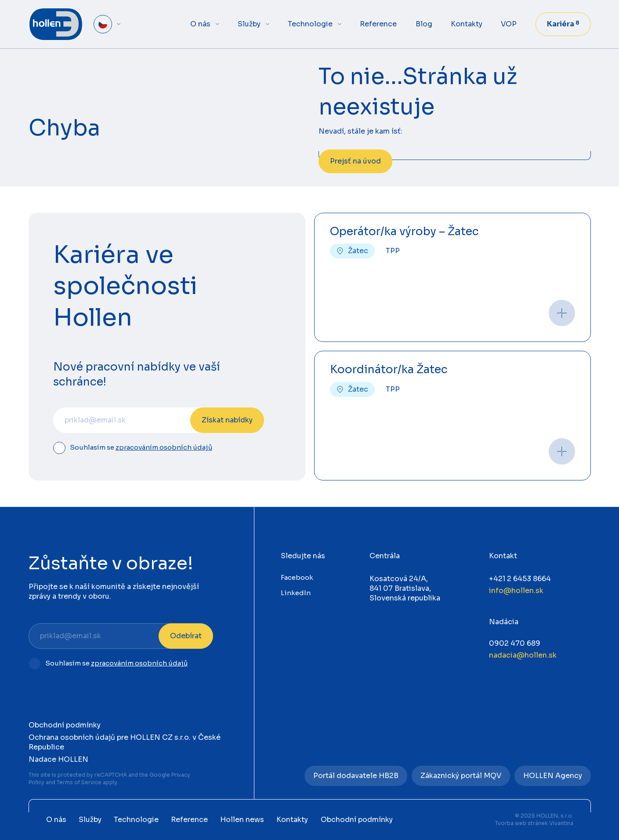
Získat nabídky (227, 420)
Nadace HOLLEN (58, 759)
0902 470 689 (515, 643)
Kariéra (563, 24)
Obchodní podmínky (65, 725)
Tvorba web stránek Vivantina (534, 823)
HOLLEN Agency (553, 776)
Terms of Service (79, 782)
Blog (424, 24)
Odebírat (186, 636)
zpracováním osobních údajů (164, 447)
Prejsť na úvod (355, 161)
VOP (509, 24)
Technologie (310, 24)
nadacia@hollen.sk (523, 655)
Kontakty (467, 24)
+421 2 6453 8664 (520, 579)
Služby (249, 24)
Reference (378, 24)
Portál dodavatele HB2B (356, 776)
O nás (200, 24)
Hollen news (242, 820)
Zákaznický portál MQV (461, 776)
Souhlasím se (141, 448)
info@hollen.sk (516, 591)
